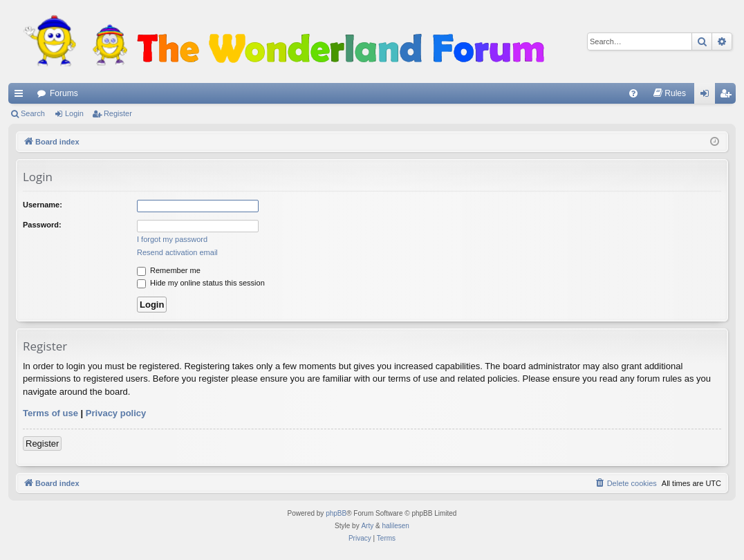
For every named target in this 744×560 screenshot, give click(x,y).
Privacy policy (116, 413)
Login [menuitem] (708, 96)
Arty (367, 526)
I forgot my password (172, 239)
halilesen (395, 526)
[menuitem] (633, 93)
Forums (64, 93)
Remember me (169, 270)
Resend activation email (177, 252)
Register (118, 113)
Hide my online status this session (201, 283)
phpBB (336, 513)
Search (33, 113)
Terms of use (50, 413)
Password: (42, 225)
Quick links (21, 96)
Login (74, 113)
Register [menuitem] (728, 96)
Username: (43, 205)
